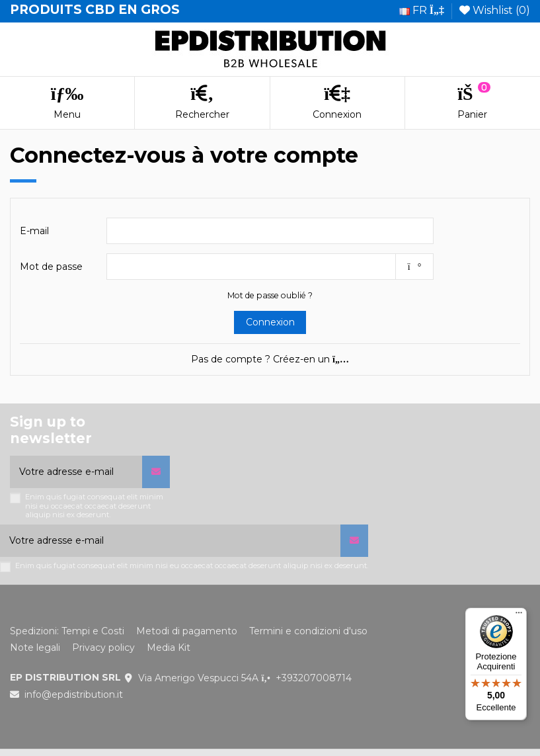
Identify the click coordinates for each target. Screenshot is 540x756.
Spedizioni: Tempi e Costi (67, 631)
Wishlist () (495, 10)
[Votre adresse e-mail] (76, 472)
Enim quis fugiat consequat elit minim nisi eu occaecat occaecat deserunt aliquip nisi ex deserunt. (94, 506)
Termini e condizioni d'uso (308, 631)
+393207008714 (314, 678)
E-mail (34, 231)
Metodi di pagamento (187, 631)
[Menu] (519, 616)
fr (422, 10)
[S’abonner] (156, 472)
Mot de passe (51, 267)
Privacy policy (103, 648)
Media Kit (169, 648)
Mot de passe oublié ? (270, 295)
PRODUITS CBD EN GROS (95, 10)
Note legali (35, 648)
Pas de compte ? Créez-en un (270, 359)
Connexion (270, 322)
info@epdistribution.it (74, 694)
